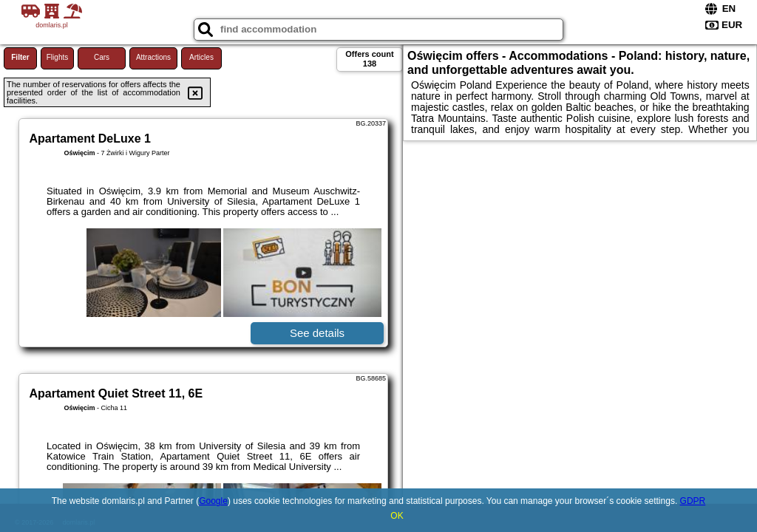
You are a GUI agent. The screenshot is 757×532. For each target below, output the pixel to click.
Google (213, 501)
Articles (201, 57)
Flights (57, 57)
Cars (102, 57)
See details (317, 333)
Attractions (153, 57)
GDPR (693, 501)
